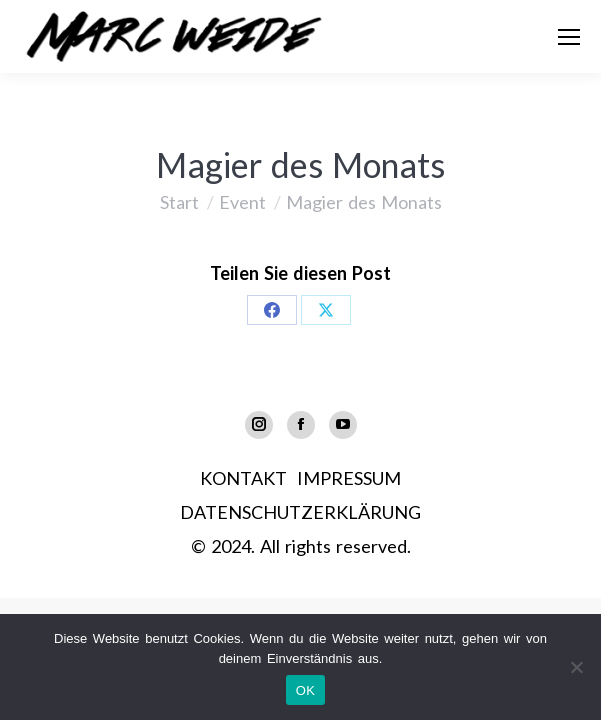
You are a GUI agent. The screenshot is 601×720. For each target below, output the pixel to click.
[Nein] (576, 667)
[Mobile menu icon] (569, 37)
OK (305, 690)
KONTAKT (243, 478)
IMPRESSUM (349, 478)
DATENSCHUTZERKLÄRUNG (300, 512)
